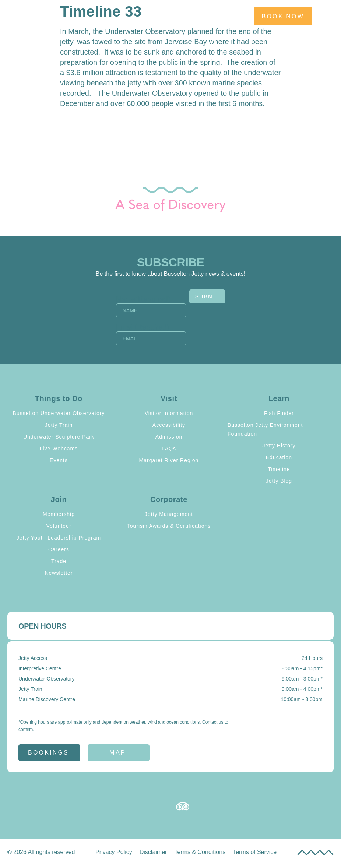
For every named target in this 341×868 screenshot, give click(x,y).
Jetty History (279, 446)
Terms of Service (255, 852)
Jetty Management (169, 514)
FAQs (169, 449)
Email (141, 327)
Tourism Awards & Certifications (169, 526)
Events (59, 460)
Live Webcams (59, 449)
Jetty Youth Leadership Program (59, 538)
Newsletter (59, 573)
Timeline (279, 469)
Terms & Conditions (200, 852)
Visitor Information (169, 413)
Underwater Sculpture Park (59, 437)
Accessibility (169, 425)
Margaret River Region (169, 460)
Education (279, 457)
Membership (59, 514)
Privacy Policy (114, 852)
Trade (59, 561)
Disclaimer (153, 852)
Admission (169, 437)
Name (141, 299)
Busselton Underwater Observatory (59, 413)
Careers (59, 549)
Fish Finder (279, 413)
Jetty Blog (279, 481)
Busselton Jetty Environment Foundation (265, 429)
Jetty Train (59, 425)
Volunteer (59, 526)
